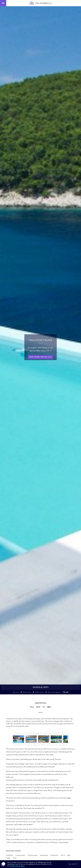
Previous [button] (18, 739)
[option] (32, 739)
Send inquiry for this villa (40, 357)
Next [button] (63, 739)
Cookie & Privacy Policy (17, 866)
